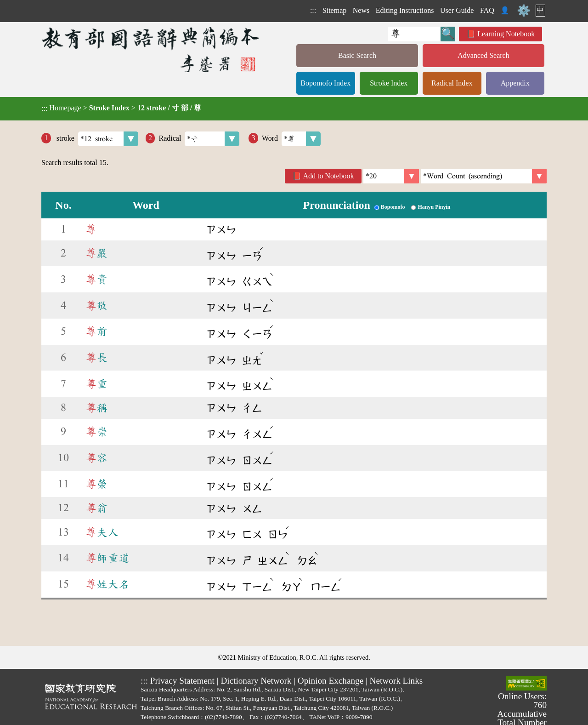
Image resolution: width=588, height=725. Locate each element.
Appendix (515, 83)
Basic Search (357, 55)
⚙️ (524, 11)
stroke (96, 139)
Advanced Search (483, 55)
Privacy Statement (182, 681)
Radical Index (452, 83)
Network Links (396, 681)
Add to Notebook (329, 176)
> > (121, 108)
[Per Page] (391, 176)
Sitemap (334, 10)
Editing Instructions (405, 10)
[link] (484, 176)
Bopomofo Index (325, 83)
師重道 (107, 558)
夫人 (102, 532)
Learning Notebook (506, 34)
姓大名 (107, 584)
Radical (199, 139)
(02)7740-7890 (223, 717)
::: (313, 10)
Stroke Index (389, 83)
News (361, 10)
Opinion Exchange (331, 681)
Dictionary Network (256, 681)
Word (291, 139)
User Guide (457, 10)
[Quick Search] (414, 34)
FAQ (487, 10)
